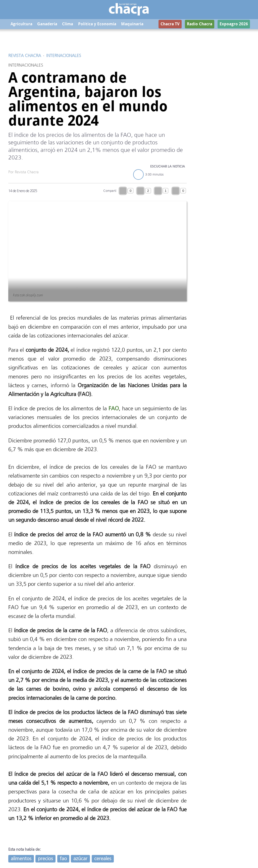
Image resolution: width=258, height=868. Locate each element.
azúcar (80, 859)
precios (45, 859)
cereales (103, 859)
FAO (114, 408)
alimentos (21, 859)
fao (63, 859)
